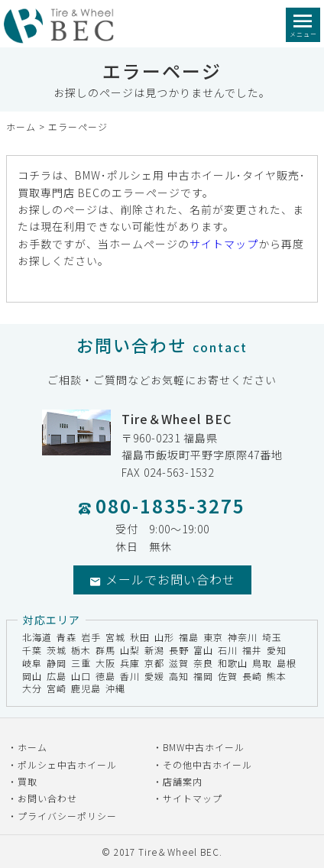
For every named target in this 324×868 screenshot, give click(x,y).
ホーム (21, 126)
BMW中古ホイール (204, 747)
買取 (28, 781)
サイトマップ (224, 244)
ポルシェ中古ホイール (67, 764)
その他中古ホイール (207, 764)
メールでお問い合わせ (162, 579)
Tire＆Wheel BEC (179, 852)
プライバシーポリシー (67, 816)
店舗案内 (183, 781)
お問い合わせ (47, 798)
